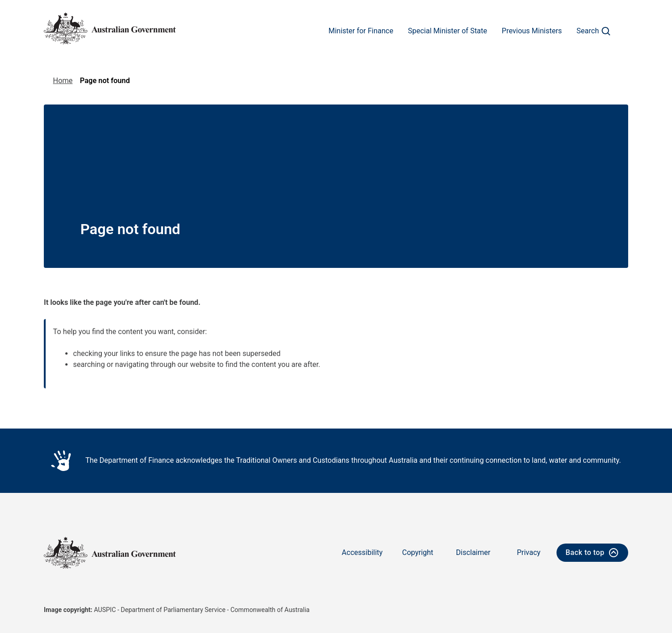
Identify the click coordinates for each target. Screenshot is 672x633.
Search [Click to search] (595, 31)
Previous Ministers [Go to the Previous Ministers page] (532, 31)
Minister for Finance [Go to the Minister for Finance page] (361, 31)
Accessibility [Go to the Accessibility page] (362, 552)
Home (63, 81)
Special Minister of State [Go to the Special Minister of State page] (447, 31)
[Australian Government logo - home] (110, 28)
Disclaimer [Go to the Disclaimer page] (473, 552)
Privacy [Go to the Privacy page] (529, 552)
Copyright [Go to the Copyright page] (418, 552)
